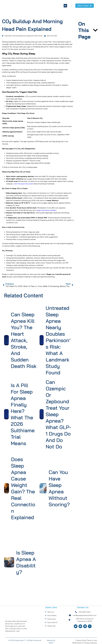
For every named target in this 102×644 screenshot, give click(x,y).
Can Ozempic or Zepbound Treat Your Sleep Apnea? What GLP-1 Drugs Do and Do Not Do (58, 414)
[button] (63, 6)
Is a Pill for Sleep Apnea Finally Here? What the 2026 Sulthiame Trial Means (23, 414)
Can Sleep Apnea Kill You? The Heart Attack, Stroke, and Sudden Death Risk (24, 340)
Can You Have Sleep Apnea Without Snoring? (59, 488)
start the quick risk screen (23, 184)
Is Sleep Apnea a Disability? (26, 562)
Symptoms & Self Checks (35, 36)
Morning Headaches (19, 36)
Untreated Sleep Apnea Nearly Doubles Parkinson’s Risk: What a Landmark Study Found (58, 340)
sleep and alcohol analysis (47, 210)
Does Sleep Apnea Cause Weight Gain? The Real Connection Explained (23, 488)
